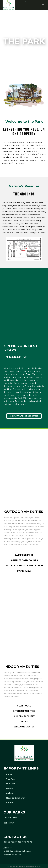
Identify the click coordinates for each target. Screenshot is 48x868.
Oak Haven (9, 823)
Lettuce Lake (10, 817)
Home (8, 774)
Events (9, 788)
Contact (9, 803)
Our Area (10, 784)
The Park (10, 779)
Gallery (9, 793)
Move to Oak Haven (15, 798)
